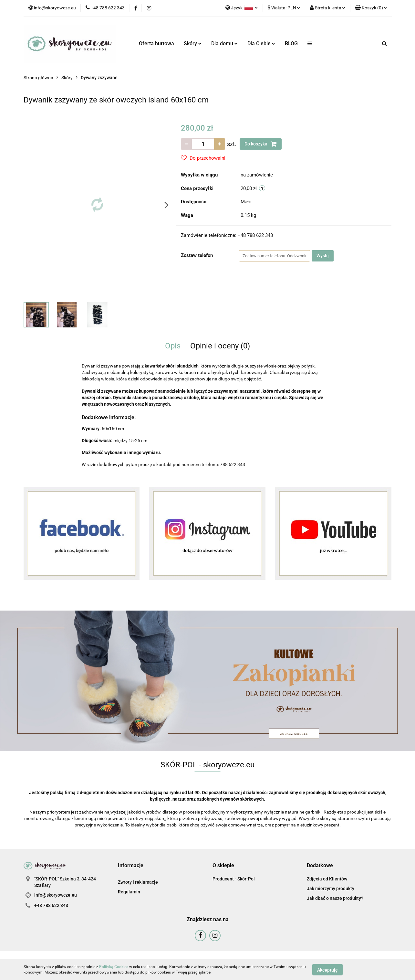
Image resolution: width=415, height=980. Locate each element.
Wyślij (323, 256)
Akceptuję (327, 970)
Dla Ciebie (261, 43)
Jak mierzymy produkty (331, 889)
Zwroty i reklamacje (138, 882)
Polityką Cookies (114, 967)
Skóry (193, 43)
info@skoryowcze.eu (56, 895)
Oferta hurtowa (156, 43)
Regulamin (129, 892)
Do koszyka (261, 144)
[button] (371, 8)
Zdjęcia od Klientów (327, 879)
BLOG (291, 43)
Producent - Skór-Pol (234, 879)
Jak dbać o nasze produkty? (335, 898)
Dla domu (224, 43)
